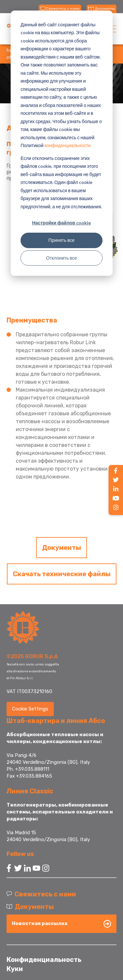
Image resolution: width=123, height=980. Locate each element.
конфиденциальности (67, 145)
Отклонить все (61, 258)
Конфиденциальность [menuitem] (44, 960)
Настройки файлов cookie (61, 223)
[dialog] (61, 143)
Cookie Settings (30, 709)
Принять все (62, 240)
